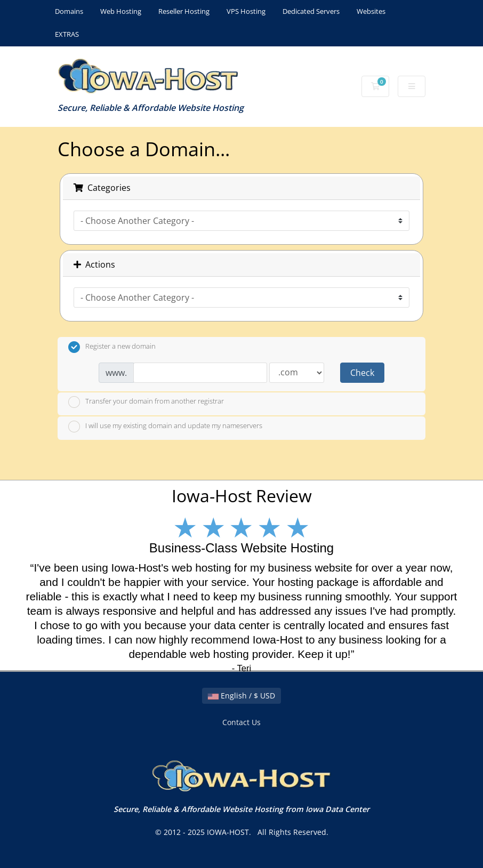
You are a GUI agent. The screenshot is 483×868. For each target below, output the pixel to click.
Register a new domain (112, 347)
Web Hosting (121, 11)
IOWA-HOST (228, 832)
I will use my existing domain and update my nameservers (165, 427)
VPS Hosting (246, 11)
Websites (371, 11)
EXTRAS (67, 34)
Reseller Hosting (184, 11)
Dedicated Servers (311, 11)
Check (362, 373)
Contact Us (241, 722)
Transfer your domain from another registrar (146, 402)
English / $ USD (241, 696)
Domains (69, 11)
